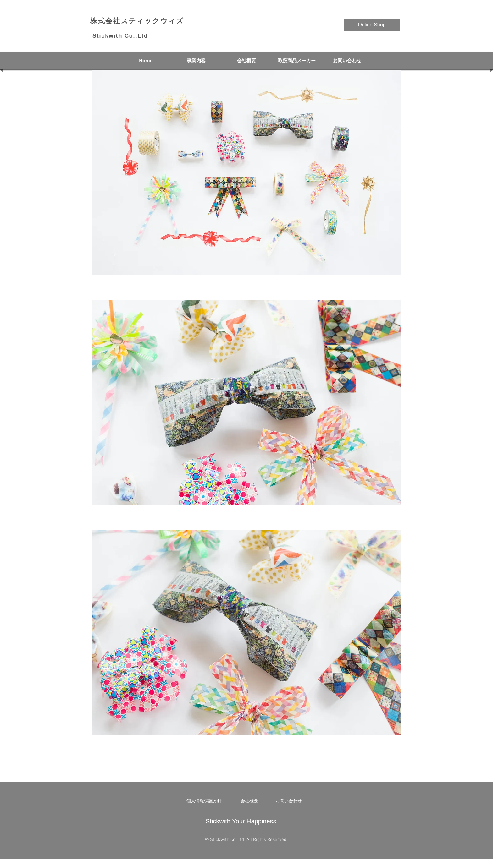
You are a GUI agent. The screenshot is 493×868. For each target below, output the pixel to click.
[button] (246, 172)
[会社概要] (249, 801)
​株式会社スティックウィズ (137, 21)
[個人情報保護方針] (204, 801)
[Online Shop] (372, 25)
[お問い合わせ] (289, 801)
